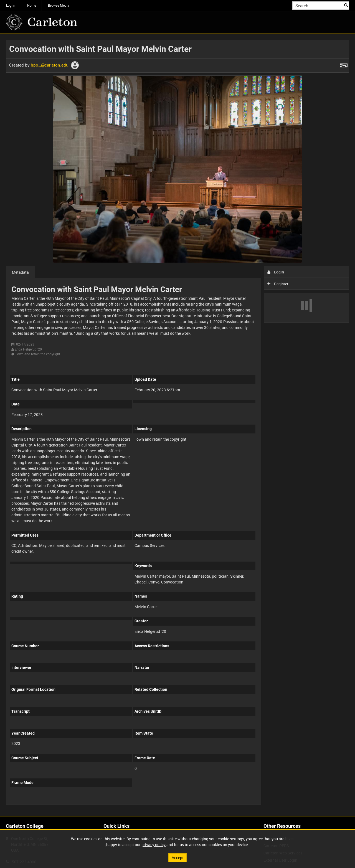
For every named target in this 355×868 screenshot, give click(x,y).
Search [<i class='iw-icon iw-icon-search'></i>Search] (346, 5)
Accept (178, 858)
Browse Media (59, 5)
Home (32, 5)
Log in (11, 5)
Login (276, 272)
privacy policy (154, 845)
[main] (177, 425)
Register (278, 284)
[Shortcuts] (344, 64)
